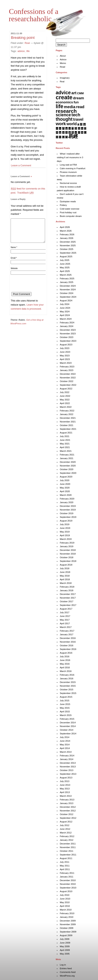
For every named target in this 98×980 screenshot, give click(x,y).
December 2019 (68, 506)
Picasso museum (68, 172)
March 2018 (66, 583)
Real (27, 43)
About (63, 56)
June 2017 (65, 616)
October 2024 (66, 293)
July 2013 (64, 781)
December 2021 (68, 418)
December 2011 (68, 844)
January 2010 (66, 917)
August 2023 (66, 345)
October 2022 (66, 381)
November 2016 (68, 642)
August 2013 (66, 778)
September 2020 (68, 473)
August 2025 (66, 256)
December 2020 (68, 462)
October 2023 (66, 337)
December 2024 (68, 286)
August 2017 (66, 609)
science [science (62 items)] (63, 115)
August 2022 (66, 389)
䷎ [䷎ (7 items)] (76, 128)
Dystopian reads (68, 201)
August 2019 (66, 521)
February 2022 (67, 411)
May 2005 (65, 954)
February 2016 (67, 675)
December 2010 (68, 880)
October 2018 (66, 557)
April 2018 (65, 579)
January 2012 (66, 840)
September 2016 (68, 649)
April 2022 (65, 403)
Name (14, 252)
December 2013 (68, 763)
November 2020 (68, 466)
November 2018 (68, 554)
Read (62, 67)
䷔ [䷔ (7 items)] (63, 132)
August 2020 (66, 477)
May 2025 (65, 268)
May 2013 (65, 789)
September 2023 (68, 341)
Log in (63, 965)
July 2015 (64, 701)
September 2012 (68, 818)
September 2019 (68, 517)
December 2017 (68, 594)
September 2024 (68, 297)
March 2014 (66, 752)
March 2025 (66, 275)
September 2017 (68, 605)
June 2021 (65, 440)
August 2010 (66, 891)
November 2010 (68, 884)
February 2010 (67, 913)
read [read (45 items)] (80, 107)
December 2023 (68, 330)
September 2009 (68, 932)
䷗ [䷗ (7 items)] (73, 132)
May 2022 (65, 400)
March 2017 (66, 627)
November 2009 (68, 924)
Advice (63, 59)
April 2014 (65, 748)
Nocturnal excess (68, 183)
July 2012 (64, 825)
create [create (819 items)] (64, 97)
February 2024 (67, 323)
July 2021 (64, 436)
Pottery (63, 205)
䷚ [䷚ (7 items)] (82, 132)
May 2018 (65, 576)
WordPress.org (67, 976)
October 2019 (66, 513)
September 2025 (68, 253)
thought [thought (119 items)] (64, 119)
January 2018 (66, 590)
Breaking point (23, 38)
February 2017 (67, 631)
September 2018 (68, 561)
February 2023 (67, 367)
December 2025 (68, 242)
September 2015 (68, 693)
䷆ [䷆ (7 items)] (81, 124)
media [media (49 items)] (70, 107)
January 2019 (66, 546)
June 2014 (65, 741)
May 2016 (65, 664)
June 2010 (65, 899)
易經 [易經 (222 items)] (73, 136)
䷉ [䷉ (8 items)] (60, 128)
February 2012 (67, 836)
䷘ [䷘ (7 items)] (76, 132)
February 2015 (67, 719)
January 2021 (66, 458)
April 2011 (65, 869)
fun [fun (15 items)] (76, 102)
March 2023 (66, 363)
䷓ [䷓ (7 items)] (60, 132)
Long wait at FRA (68, 165)
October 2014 (66, 730)
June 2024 (65, 308)
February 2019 (67, 543)
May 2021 (65, 444)
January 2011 (66, 877)
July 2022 (64, 392)
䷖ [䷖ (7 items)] (69, 132)
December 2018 (68, 550)
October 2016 (66, 645)
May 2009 (65, 946)
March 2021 (66, 451)
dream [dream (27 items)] (79, 98)
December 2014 (68, 723)
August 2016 (66, 653)
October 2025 (66, 249)
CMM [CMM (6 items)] (80, 93)
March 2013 (66, 796)
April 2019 (65, 535)
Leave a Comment (21, 165)
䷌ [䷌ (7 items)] (69, 128)
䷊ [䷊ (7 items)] (63, 128)
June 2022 (65, 396)
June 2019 (65, 528)
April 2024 (65, 315)
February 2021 (67, 455)
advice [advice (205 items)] (63, 93)
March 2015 (66, 715)
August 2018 (66, 565)
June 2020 (65, 484)
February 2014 (67, 756)
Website (14, 273)
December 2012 (68, 807)
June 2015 (65, 704)
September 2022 (68, 385)
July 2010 (64, 895)
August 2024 (66, 301)
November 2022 (68, 378)
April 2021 (65, 447)
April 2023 (65, 359)
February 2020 (67, 499)
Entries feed (66, 968)
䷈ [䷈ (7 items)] (57, 128)
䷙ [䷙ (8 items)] (79, 132)
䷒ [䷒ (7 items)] (57, 132)
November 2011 (68, 847)
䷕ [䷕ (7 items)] (66, 132)
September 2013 (68, 774)
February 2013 (67, 800)
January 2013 (66, 803)
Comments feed (68, 972)
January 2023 (66, 370)
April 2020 (65, 491)
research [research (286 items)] (66, 111)
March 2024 (66, 319)
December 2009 (68, 921)
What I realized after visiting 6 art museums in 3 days (70, 157)
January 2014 (66, 759)
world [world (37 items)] (72, 124)
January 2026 (66, 238)
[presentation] (40, 289)
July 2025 (64, 260)
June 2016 (65, 660)
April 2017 (65, 623)
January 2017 (66, 634)
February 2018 (67, 587)
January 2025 (66, 282)
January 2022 (66, 414)
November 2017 (68, 598)
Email (14, 263)
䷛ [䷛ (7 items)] (85, 132)
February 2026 (67, 234)
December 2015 (68, 682)
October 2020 (66, 469)
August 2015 (66, 697)
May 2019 (65, 532)
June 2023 (65, 352)
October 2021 (66, 425)
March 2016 (66, 671)
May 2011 (65, 866)
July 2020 (64, 480)
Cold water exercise (69, 209)
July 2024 (64, 304)
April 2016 (65, 667)
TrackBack (26, 193)
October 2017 (66, 601)
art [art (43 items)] (74, 93)
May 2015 (65, 708)
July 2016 (64, 656)
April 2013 (65, 792)
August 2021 (66, 433)
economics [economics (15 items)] (64, 102)
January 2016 (66, 679)
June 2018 (65, 572)
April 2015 (65, 712)
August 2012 (66, 822)
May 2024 (65, 312)
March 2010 (66, 910)
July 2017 (64, 612)
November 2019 (68, 510)
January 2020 (66, 502)
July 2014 (64, 737)
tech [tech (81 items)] (76, 115)
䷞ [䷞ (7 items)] (63, 137)
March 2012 (66, 833)
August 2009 (66, 935)
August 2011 (66, 858)
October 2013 (66, 770)
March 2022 (66, 407)
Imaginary (65, 78)
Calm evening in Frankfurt (72, 168)
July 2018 (64, 568)
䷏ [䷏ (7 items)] (79, 128)
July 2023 (64, 348)
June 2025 (65, 264)
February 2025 (67, 279)
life (28, 51)
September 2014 (68, 734)
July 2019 (64, 524)
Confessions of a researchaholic (34, 15)
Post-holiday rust (68, 212)
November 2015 (68, 686)
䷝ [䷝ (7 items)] (60, 137)
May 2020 (65, 488)
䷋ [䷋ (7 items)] (66, 128)
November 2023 (68, 334)
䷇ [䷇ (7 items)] (84, 124)
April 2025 (65, 271)
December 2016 (68, 638)
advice (21, 51)
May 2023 (65, 356)
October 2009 (66, 928)
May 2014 (65, 745)
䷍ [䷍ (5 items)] (73, 128)
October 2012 (66, 814)
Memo (63, 63)
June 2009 (65, 943)
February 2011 (67, 873)
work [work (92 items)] (61, 124)
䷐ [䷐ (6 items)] (82, 128)
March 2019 (66, 539)
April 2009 (65, 950)
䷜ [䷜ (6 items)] (57, 137)
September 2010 (68, 888)
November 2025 (68, 245)
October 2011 (66, 851)
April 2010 (65, 906)
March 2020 (66, 495)
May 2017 (65, 620)
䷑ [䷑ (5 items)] (85, 128)
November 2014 (68, 726)
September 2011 (68, 855)
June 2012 (65, 829)
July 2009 (64, 939)
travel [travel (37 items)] (78, 119)
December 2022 (68, 374)
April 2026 (65, 227)
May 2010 (65, 902)
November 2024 (68, 290)
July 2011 (64, 862)
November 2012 (68, 811)
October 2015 (66, 690)
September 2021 (68, 429)
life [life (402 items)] (59, 106)
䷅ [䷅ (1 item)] (78, 124)
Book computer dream (71, 216)
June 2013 (65, 785)
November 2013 (68, 767)
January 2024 (66, 326)
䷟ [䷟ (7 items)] (66, 137)
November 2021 (68, 422)
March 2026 (66, 231)
